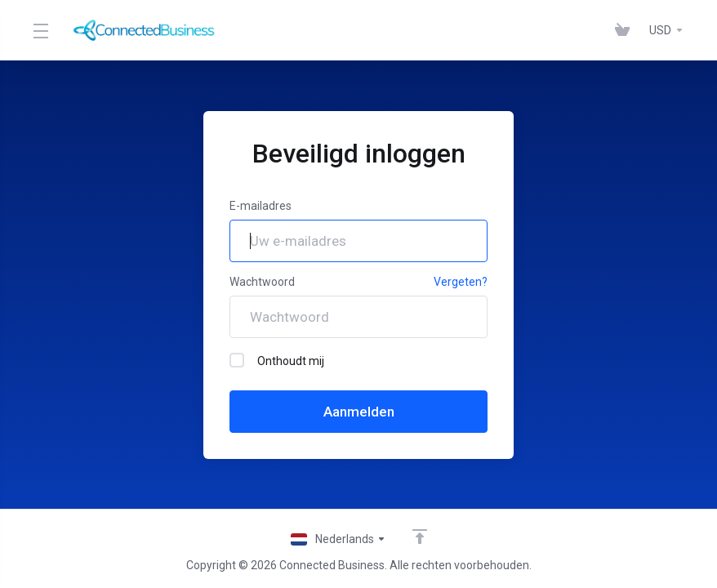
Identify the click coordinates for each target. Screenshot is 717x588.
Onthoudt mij (277, 360)
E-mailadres (261, 206)
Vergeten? (461, 282)
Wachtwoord (262, 282)
